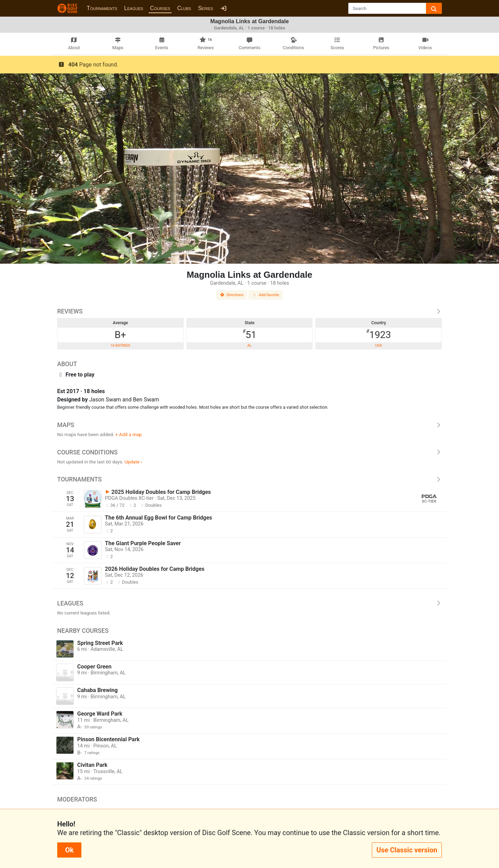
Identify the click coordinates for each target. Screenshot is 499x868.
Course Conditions (249, 452)
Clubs (184, 8)
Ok (69, 850)
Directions (232, 295)
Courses (160, 8)
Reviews (249, 311)
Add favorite (266, 295)
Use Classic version (407, 850)
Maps (249, 425)
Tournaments (102, 8)
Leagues (134, 8)
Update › (133, 462)
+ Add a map (129, 434)
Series (205, 8)
